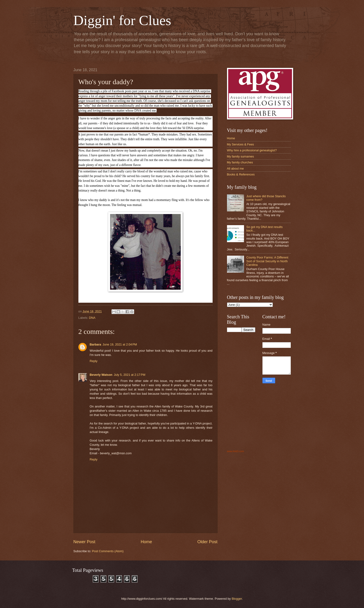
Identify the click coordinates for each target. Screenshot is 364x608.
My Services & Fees (240, 144)
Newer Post (84, 542)
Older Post (207, 542)
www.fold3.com (236, 451)
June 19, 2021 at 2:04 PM (120, 344)
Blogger (237, 599)
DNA (92, 318)
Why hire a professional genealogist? (252, 150)
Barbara (96, 344)
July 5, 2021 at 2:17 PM (130, 375)
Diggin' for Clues (122, 20)
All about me (236, 168)
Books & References (241, 174)
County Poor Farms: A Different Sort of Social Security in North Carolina (267, 261)
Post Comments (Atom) (108, 551)
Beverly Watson (101, 375)
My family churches (240, 162)
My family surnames (240, 156)
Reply (94, 361)
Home (146, 542)
